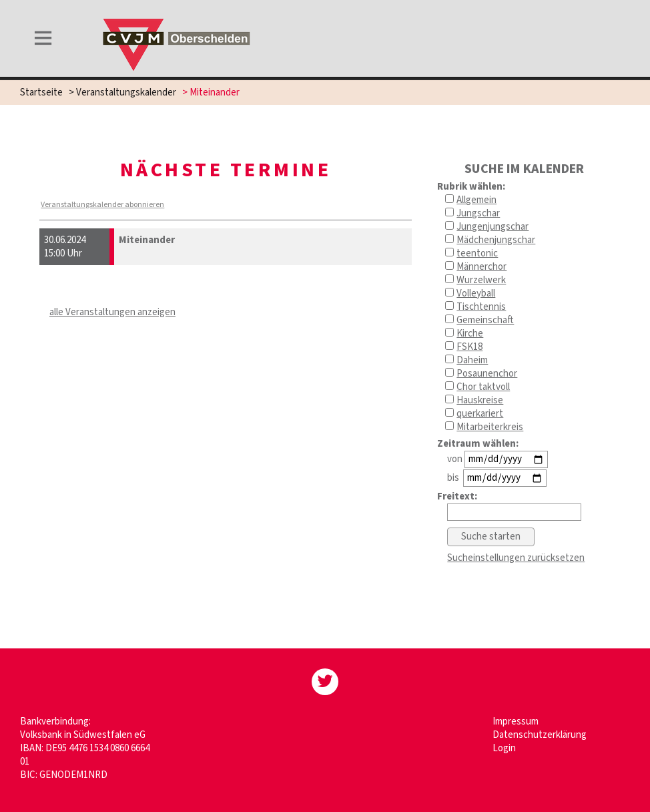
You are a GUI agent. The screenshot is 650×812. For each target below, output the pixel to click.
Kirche (470, 334)
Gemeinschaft (485, 320)
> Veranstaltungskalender (122, 92)
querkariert (480, 414)
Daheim (472, 360)
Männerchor (481, 267)
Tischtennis (481, 307)
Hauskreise (480, 400)
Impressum (516, 722)
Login (504, 748)
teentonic (477, 253)
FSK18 (469, 347)
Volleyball (476, 293)
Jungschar (478, 213)
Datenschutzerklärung (540, 735)
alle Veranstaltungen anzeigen (112, 312)
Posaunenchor (487, 374)
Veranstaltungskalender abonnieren (102, 205)
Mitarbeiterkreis (490, 427)
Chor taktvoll (483, 387)
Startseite (41, 92)
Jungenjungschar (493, 227)
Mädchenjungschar (496, 240)
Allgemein (476, 200)
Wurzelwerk (481, 280)
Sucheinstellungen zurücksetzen (516, 558)
